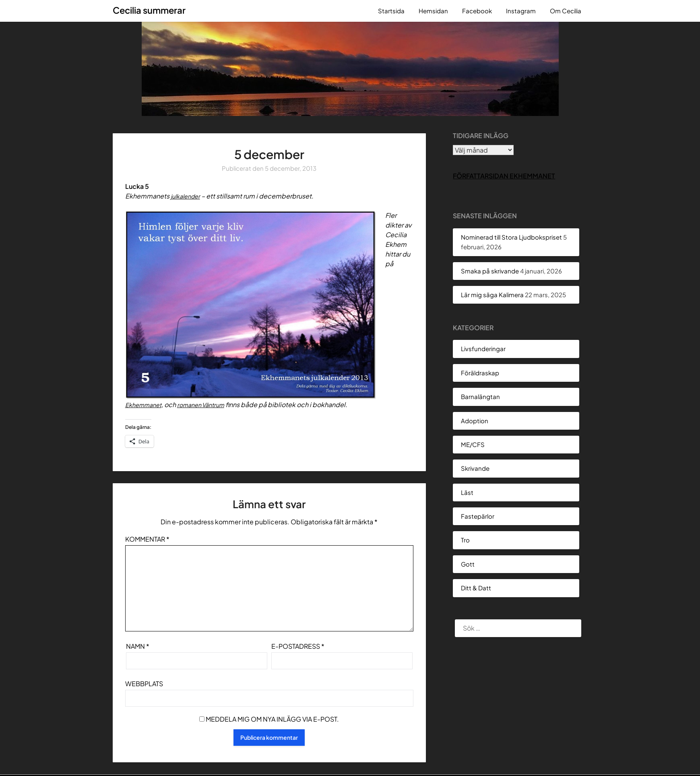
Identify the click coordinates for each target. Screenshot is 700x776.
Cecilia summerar (149, 10)
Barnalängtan (480, 396)
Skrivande (475, 468)
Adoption (475, 421)
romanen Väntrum (209, 405)
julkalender (188, 196)
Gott (468, 564)
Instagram (521, 11)
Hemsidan (433, 11)
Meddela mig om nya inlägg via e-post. (272, 719)
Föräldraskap (480, 373)
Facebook (477, 11)
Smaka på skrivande (490, 271)
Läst (467, 492)
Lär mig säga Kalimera (492, 295)
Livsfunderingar (483, 349)
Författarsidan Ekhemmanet (504, 176)
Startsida (391, 11)
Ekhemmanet (146, 405)
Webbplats (144, 684)
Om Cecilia (566, 11)
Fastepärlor (478, 516)
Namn (138, 646)
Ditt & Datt (476, 588)
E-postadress (298, 646)
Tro (465, 540)
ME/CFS (473, 444)
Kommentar (147, 539)
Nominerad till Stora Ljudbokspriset (511, 237)
